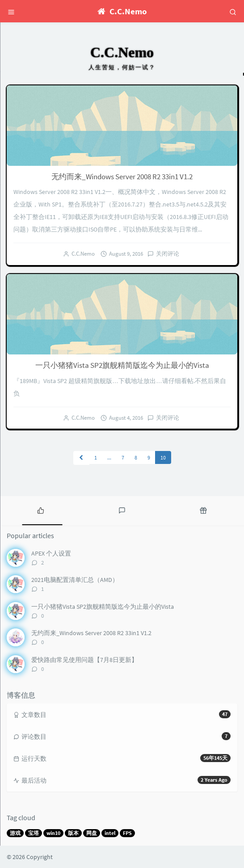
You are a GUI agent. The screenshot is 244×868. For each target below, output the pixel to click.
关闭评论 (168, 254)
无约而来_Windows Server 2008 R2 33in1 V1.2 (122, 177)
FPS (127, 833)
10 (163, 457)
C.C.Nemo (83, 254)
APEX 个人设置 (51, 553)
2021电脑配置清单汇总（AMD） (75, 580)
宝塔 (34, 833)
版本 (73, 833)
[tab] (41, 510)
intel (110, 833)
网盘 (92, 833)
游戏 (15, 833)
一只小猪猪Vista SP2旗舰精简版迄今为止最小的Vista (122, 365)
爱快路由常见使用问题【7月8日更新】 (84, 660)
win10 (53, 833)
